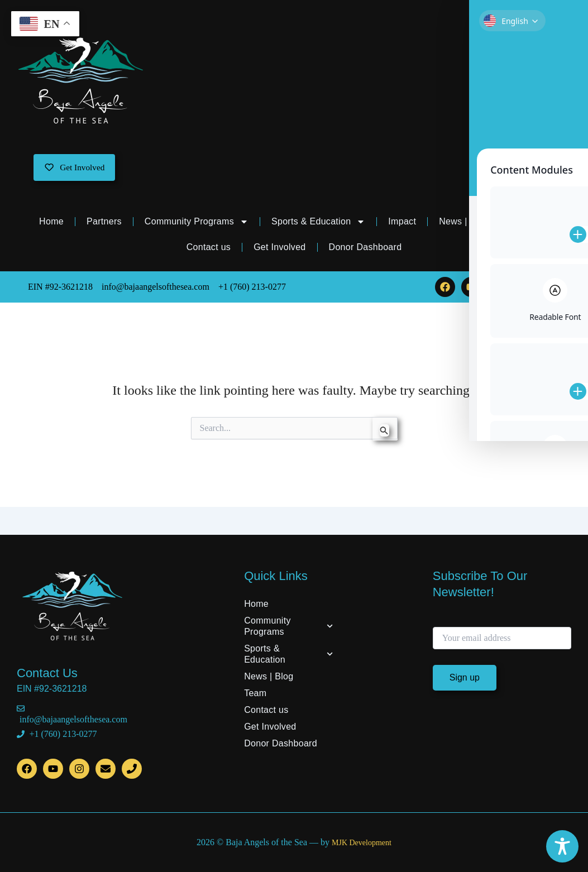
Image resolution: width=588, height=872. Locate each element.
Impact (402, 224)
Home (51, 224)
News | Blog (463, 224)
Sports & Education (318, 224)
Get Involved (279, 249)
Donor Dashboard (365, 249)
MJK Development (362, 843)
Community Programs (197, 224)
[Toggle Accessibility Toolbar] (562, 846)
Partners (104, 224)
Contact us (209, 249)
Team (530, 224)
